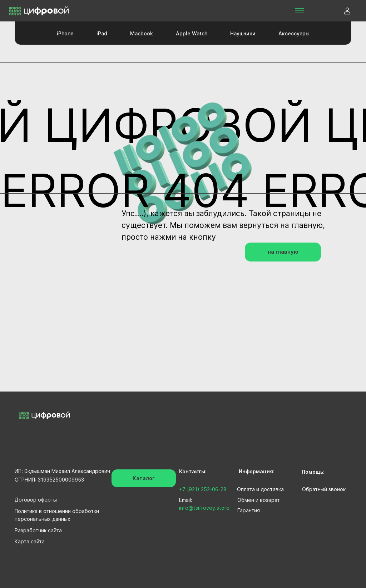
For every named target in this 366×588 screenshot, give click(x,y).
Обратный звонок (324, 489)
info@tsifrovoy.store (204, 508)
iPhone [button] (65, 33)
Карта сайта (30, 541)
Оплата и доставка (260, 489)
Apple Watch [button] (192, 33)
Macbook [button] (142, 33)
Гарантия (249, 510)
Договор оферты (36, 500)
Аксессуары (294, 33)
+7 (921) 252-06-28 (203, 489)
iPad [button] (102, 33)
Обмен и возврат (259, 500)
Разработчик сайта (38, 530)
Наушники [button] (243, 33)
